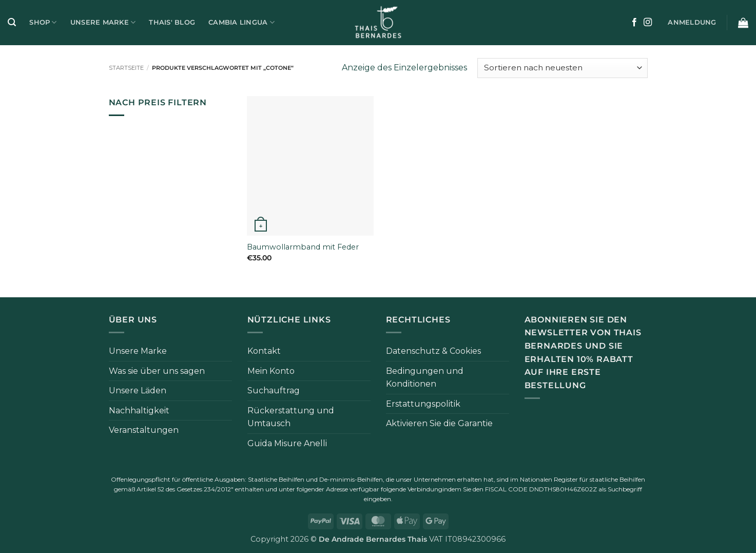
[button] (12, 22)
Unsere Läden (138, 390)
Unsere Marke (103, 22)
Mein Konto (271, 371)
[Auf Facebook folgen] (634, 23)
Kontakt (264, 351)
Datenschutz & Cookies (433, 351)
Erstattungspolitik (423, 404)
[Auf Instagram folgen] (648, 23)
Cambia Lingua (241, 22)
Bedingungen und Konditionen (425, 378)
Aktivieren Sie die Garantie (439, 423)
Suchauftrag (274, 390)
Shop (43, 22)
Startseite (126, 68)
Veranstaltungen (144, 430)
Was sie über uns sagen (157, 371)
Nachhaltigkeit (139, 411)
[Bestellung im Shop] (562, 68)
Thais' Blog (172, 22)
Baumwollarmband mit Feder (303, 247)
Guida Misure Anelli (287, 443)
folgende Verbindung (412, 489)
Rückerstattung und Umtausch (291, 417)
